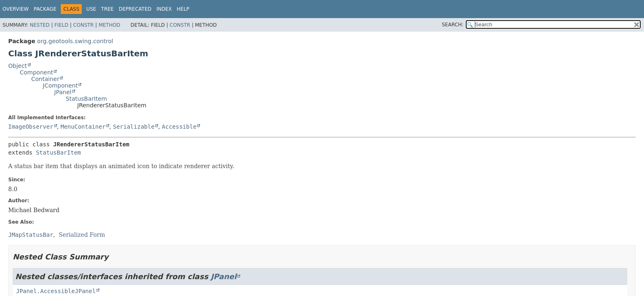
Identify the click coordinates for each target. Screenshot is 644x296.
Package (45, 9)
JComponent (60, 86)
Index (164, 9)
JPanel (63, 92)
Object (18, 66)
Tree (107, 9)
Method (109, 25)
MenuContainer (83, 127)
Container (45, 79)
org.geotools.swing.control (75, 41)
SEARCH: (453, 25)
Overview (16, 9)
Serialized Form (82, 235)
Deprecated (135, 9)
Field (61, 25)
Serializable (134, 127)
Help (183, 9)
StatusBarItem (86, 99)
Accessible (179, 127)
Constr (83, 25)
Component (36, 72)
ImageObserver (31, 127)
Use (91, 9)
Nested (39, 25)
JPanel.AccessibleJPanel (56, 291)
